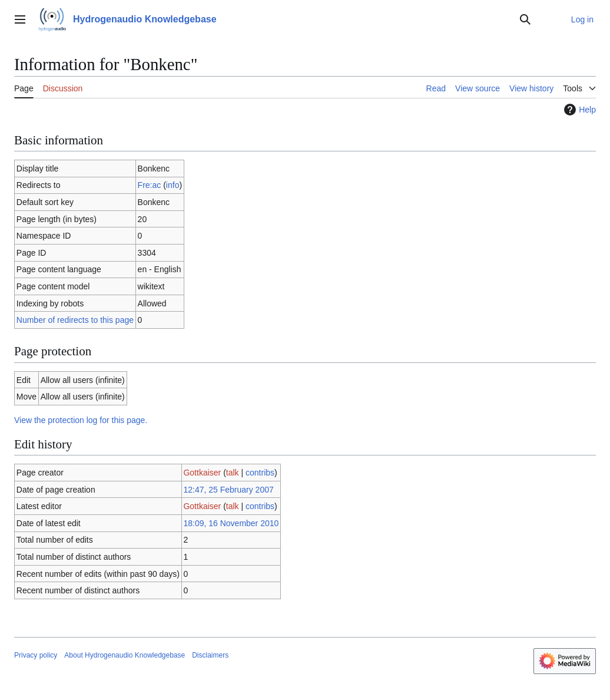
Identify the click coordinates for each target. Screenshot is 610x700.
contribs (260, 473)
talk (233, 473)
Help (578, 110)
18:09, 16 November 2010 (231, 523)
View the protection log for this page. (81, 420)
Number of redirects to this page (75, 320)
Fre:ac (150, 185)
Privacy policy (36, 655)
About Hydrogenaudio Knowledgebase (125, 655)
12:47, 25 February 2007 (228, 490)
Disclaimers (210, 655)
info (173, 185)
